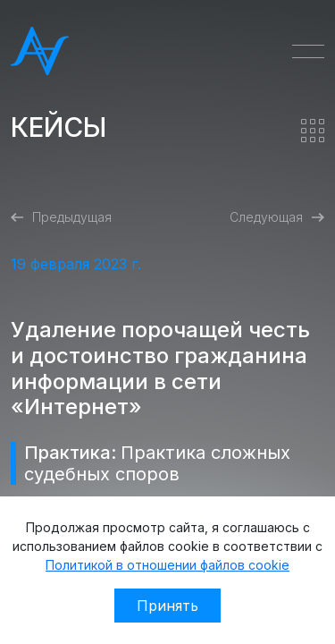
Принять (167, 606)
